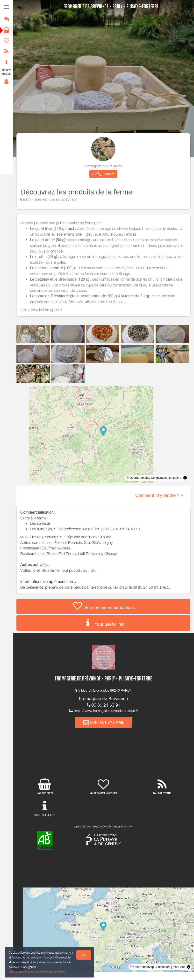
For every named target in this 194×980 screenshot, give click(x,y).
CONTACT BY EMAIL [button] (104, 722)
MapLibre (175, 478)
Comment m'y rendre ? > (159, 495)
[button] (103, 174)
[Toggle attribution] (185, 478)
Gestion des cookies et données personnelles (36, 972)
